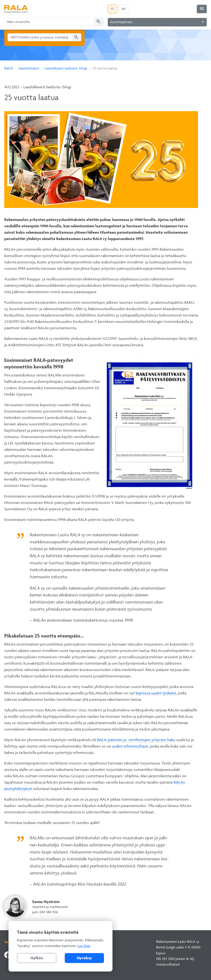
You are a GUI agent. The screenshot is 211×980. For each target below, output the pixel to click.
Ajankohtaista (29, 68)
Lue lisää (84, 946)
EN (124, 9)
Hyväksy (84, 958)
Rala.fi (9, 68)
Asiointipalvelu (158, 22)
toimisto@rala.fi (168, 964)
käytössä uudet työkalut (156, 693)
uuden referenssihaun (130, 746)
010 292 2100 (165, 959)
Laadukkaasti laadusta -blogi (66, 68)
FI (112, 9)
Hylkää (37, 958)
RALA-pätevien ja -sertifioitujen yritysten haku (136, 740)
